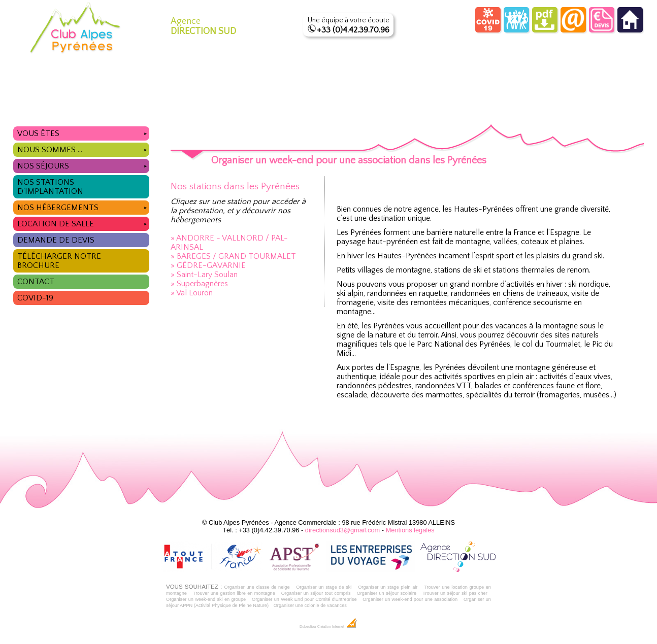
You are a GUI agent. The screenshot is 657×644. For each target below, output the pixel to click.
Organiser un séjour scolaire (387, 593)
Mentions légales (410, 530)
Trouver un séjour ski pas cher (455, 593)
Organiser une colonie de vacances (310, 605)
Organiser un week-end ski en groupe (206, 599)
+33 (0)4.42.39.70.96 (353, 30)
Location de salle (83, 223)
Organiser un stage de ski (324, 587)
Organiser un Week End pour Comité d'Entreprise (304, 599)
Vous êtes (83, 132)
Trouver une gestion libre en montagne (234, 593)
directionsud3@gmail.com (342, 530)
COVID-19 (35, 298)
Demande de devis (56, 240)
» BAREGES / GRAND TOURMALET (233, 256)
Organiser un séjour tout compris (316, 593)
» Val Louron (192, 293)
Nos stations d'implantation (50, 187)
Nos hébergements (83, 206)
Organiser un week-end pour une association (410, 599)
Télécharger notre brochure (59, 261)
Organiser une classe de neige (257, 587)
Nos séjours (83, 165)
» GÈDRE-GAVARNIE (208, 265)
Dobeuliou (308, 627)
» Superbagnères (199, 284)
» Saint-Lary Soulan (204, 275)
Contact (36, 282)
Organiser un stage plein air (388, 587)
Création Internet (337, 627)
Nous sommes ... (83, 148)
